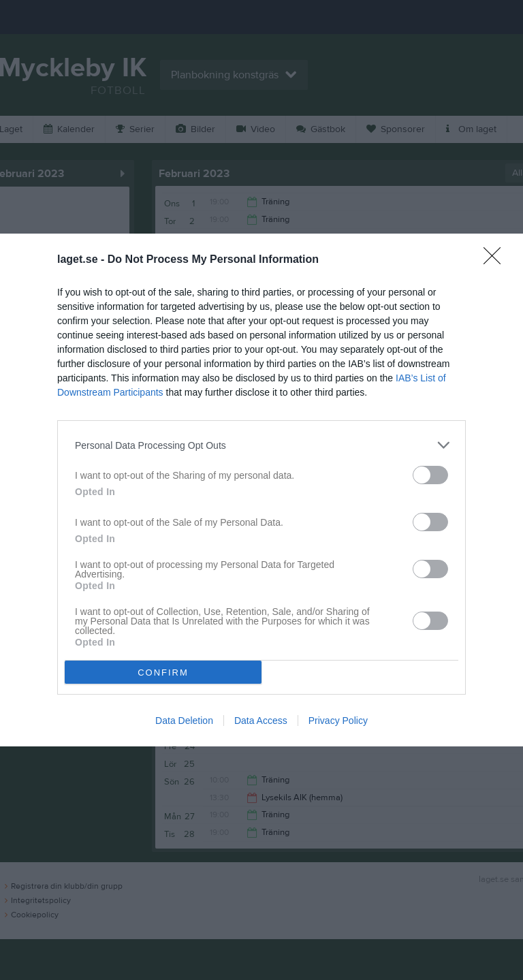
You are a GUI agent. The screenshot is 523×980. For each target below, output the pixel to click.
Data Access (261, 721)
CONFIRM (163, 672)
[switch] (430, 475)
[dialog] (261, 490)
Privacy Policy (338, 721)
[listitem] (261, 445)
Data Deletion (184, 721)
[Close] (496, 260)
